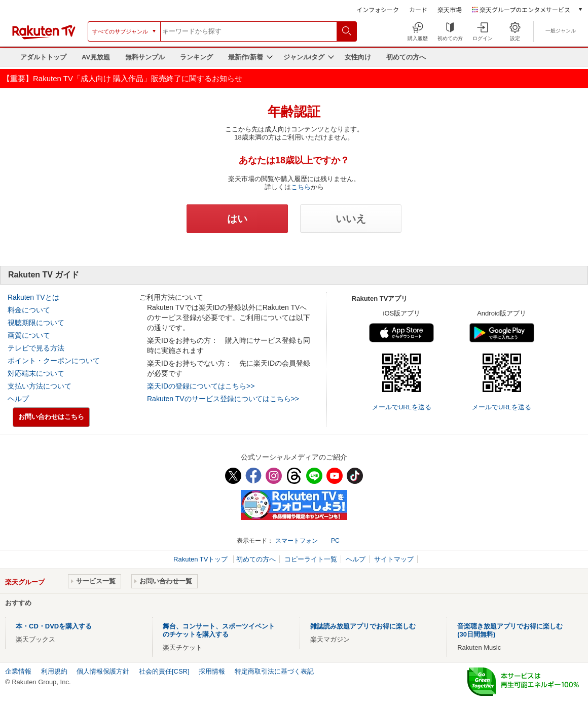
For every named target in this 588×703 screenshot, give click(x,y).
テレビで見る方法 (36, 348)
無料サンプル (145, 57)
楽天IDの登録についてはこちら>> (201, 386)
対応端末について (36, 373)
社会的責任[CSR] (164, 671)
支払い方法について (40, 386)
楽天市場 (450, 9)
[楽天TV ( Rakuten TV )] (44, 37)
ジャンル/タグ (304, 57)
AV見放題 (96, 57)
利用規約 (54, 671)
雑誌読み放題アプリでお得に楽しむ (363, 626)
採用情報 (212, 671)
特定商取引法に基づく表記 (274, 671)
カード (418, 9)
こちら (301, 187)
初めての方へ (406, 57)
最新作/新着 (246, 57)
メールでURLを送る (402, 407)
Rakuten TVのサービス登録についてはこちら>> (223, 399)
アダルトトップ (43, 57)
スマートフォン (297, 541)
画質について (29, 335)
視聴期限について (36, 323)
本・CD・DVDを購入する (54, 626)
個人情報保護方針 (103, 671)
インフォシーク (378, 9)
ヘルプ (18, 399)
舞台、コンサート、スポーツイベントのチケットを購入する (219, 630)
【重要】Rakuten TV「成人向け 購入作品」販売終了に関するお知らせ (122, 78)
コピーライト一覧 (311, 559)
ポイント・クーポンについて (54, 361)
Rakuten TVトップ (201, 559)
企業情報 (18, 671)
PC (335, 541)
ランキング (196, 57)
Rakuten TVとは (33, 297)
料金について (29, 310)
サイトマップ (394, 559)
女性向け (358, 57)
